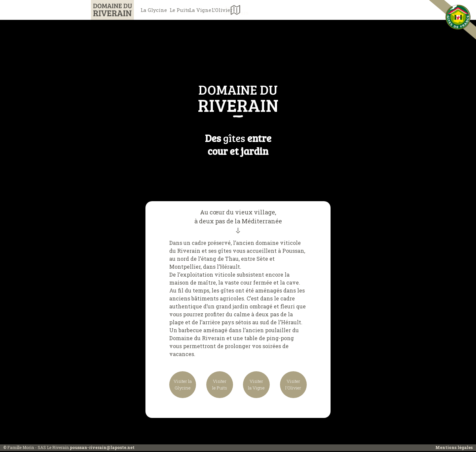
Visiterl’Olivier (293, 385)
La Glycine (155, 10)
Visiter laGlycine (183, 385)
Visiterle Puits (220, 385)
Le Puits (198, 10)
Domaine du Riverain (106, 10)
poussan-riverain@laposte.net (102, 448)
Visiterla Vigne (256, 385)
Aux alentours (316, 10)
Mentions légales (454, 448)
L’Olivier (284, 10)
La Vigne (241, 10)
